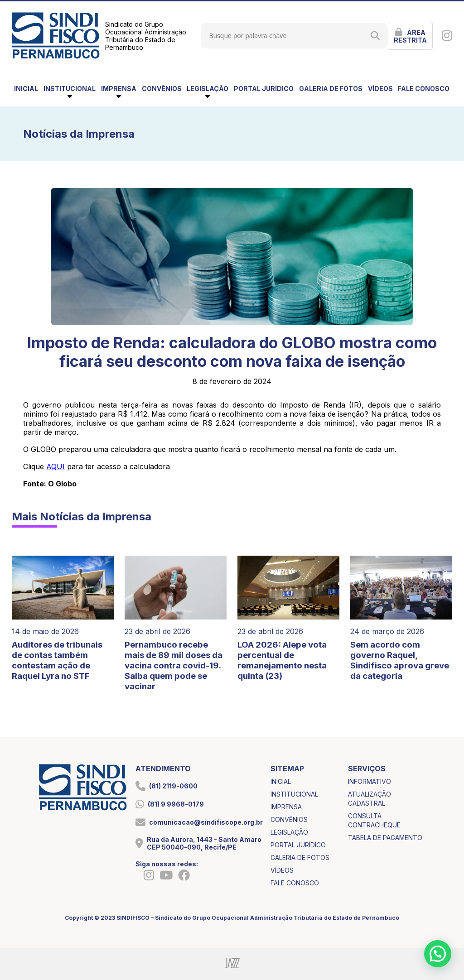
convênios (162, 89)
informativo (370, 781)
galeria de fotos (331, 89)
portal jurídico (264, 89)
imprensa (286, 807)
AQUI (56, 466)
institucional (294, 794)
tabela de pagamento (385, 838)
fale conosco (424, 89)
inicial (26, 89)
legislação (289, 832)
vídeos (380, 89)
